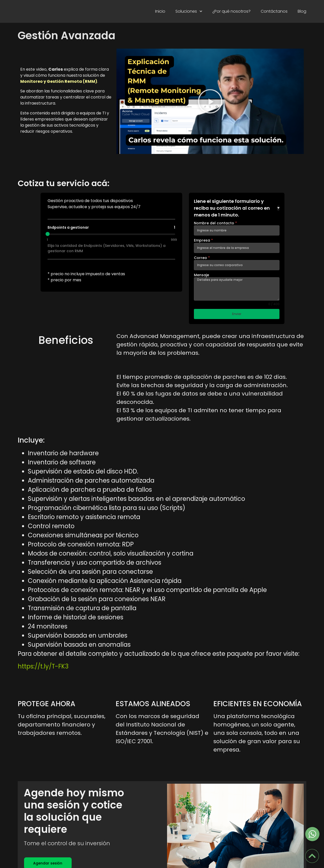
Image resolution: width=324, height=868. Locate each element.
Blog (302, 11)
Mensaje (201, 275)
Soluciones (189, 11)
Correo (202, 258)
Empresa (203, 240)
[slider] (48, 234)
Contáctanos (274, 11)
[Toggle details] (278, 208)
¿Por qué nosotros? (231, 11)
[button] (210, 101)
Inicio (160, 11)
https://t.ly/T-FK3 (43, 670)
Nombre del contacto (215, 223)
